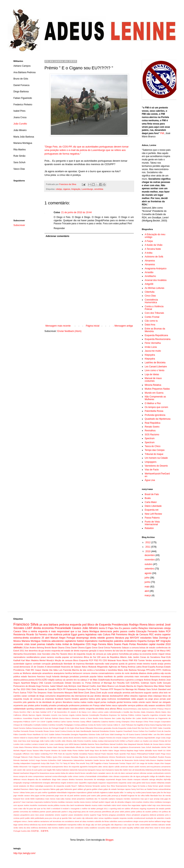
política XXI (157, 812)
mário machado (105, 805)
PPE (55, 754)
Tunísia (122, 763)
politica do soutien (144, 812)
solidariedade (20, 709)
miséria (146, 802)
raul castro (77, 818)
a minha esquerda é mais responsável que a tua (55, 631)
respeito (116, 818)
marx (137, 676)
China (68, 648)
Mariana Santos (46, 747)
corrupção (46, 664)
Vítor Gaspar (165, 763)
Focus (135, 731)
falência (81, 786)
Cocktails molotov (40, 725)
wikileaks (18, 648)
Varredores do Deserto (156, 466)
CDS (88, 644)
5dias (155, 638)
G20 (127, 683)
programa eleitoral (148, 815)
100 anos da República (108, 657)
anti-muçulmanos (154, 767)
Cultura (107, 635)
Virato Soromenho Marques (60, 693)
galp (58, 789)
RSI (136, 660)
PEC (151, 635)
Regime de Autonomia (88, 757)
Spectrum (150, 438)
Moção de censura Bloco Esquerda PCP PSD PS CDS (81, 660)
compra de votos (25, 776)
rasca (114, 705)
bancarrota (83, 770)
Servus (102, 760)
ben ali (132, 770)
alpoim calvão (114, 767)
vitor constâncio (77, 828)
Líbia (53, 654)
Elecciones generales (103, 728)
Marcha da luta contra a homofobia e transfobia (94, 670)
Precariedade (63, 628)
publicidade (39, 818)
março (148, 595)
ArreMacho (150, 276)
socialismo (35, 638)
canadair (102, 773)
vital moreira (53, 828)
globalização (57, 664)
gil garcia (88, 789)
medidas (61, 802)
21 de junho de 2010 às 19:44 (76, 212)
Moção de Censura (138, 635)
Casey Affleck (86, 722)
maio (147, 587)
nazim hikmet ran (154, 702)
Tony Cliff (90, 763)
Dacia (152, 725)
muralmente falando (83, 805)
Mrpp (92, 750)
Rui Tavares (62, 654)
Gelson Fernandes (63, 734)
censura (86, 673)
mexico (88, 802)
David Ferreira (19, 728)
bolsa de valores (68, 773)
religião (51, 680)
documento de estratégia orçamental (99, 779)
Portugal (71, 638)
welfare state (139, 828)
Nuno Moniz (122, 660)
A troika (149, 253)
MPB (71, 744)
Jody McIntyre (70, 686)
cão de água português (139, 776)
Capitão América (53, 722)
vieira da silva (24, 828)
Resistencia (19, 635)
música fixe (126, 805)
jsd (131, 654)
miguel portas (100, 702)
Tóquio (129, 763)
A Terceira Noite (153, 249)
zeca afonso (110, 709)
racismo (50, 657)
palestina (119, 641)
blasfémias (166, 770)
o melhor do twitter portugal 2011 (94, 809)
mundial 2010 (163, 644)
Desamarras (37, 728)
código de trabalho (157, 776)
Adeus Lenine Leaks (100, 712)
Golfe (159, 683)
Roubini (161, 757)
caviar (24, 696)
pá (58, 818)
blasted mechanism (21, 773)
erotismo (70, 783)
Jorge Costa (161, 738)
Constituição (58, 683)
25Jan (26, 648)
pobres (127, 812)
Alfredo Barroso (29, 715)
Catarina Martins (108, 722)
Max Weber (159, 686)
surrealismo (128, 821)
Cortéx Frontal (152, 317)
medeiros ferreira (50, 802)
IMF (158, 641)
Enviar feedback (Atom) (69, 331)
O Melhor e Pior (153, 403)
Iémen (60, 738)
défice (127, 696)
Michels (17, 750)
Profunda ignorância (155, 415)
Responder (59, 228)
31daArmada (104, 680)
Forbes (141, 731)
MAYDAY (135, 638)
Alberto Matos (161, 712)
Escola (115, 728)
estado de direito (72, 651)
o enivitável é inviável (60, 809)
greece (115, 654)
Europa (151, 641)
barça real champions (105, 770)
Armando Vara (165, 715)
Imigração (76, 189)
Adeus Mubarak (89, 667)
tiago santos (18, 825)
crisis (111, 776)
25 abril (46, 638)
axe (45, 770)
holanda (56, 676)
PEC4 (60, 689)
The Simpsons (40, 693)
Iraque (38, 670)
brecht (78, 773)
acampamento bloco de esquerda (65, 767)
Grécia (107, 648)
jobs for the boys (164, 792)
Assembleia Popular (31, 718)
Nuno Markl (158, 750)
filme (113, 786)
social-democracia (22, 667)
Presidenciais (120, 625)
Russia (168, 757)
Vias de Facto (152, 470)
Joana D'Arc (93, 738)
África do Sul (90, 657)
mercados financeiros (150, 676)
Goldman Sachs (148, 683)
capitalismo (70, 641)
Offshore (26, 754)
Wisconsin (23, 767)
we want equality (126, 828)
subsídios (113, 821)
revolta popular (62, 657)
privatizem (136, 815)
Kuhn (117, 741)
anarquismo (59, 673)
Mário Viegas (114, 750)
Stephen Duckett (164, 760)
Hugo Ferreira (99, 644)
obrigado (167, 702)
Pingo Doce (166, 754)
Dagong (159, 725)
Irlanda (45, 670)
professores (74, 705)
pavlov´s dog (67, 812)
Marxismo (149, 686)
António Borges (151, 680)
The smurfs (80, 763)
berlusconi (77, 673)
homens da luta (112, 651)
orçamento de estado (156, 809)
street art (78, 821)
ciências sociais (146, 773)
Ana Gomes (63, 715)
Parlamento (116, 648)
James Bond (68, 738)
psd (84, 625)
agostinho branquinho (89, 767)
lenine (155, 654)
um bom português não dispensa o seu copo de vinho (117, 825)
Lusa (51, 744)
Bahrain (48, 718)
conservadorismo (106, 673)
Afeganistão (102, 667)
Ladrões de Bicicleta (155, 363)
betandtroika (140, 770)
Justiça (94, 741)
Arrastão (149, 272)
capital (152, 644)
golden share (97, 789)
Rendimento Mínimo (107, 757)
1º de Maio (92, 680)
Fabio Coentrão (164, 728)
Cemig (118, 722)
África (119, 709)
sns (63, 821)
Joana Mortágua (91, 631)
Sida (108, 760)
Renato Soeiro (152, 427)
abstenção (37, 673)
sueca (120, 821)
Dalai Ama (150, 325)
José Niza (22, 741)
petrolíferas (107, 812)
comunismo (51, 696)
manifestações (106, 641)
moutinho (33, 805)
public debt (30, 818)
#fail (29, 712)
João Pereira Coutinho (82, 741)
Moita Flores (72, 750)
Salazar (125, 648)
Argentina (154, 715)
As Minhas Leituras (154, 288)
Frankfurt (152, 731)
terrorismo (78, 657)
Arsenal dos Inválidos (156, 280)
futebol (80, 641)
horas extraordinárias (162, 789)
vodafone (93, 828)
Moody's (50, 660)
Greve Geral (97, 648)
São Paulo (51, 763)
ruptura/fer (122, 705)
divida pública (153, 673)
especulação (93, 783)
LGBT (29, 628)
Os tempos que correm (156, 407)
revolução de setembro (155, 818)
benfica (69, 673)
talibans (158, 821)
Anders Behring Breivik (40, 648)
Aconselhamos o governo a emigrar (127, 680)
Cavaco (77, 628)
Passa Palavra (152, 518)
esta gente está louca (141, 783)
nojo (154, 805)
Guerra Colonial (141, 734)
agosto (148, 573)
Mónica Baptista (127, 750)
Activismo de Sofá (154, 257)
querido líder (67, 818)
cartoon (136, 773)
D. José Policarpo (126, 725)
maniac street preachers (75, 799)
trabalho (50, 644)
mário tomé (116, 805)
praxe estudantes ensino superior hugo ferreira (88, 815)
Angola (72, 715)
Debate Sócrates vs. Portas (78, 683)
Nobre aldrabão (146, 750)
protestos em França (90, 705)
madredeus (40, 799)
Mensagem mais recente (58, 326)
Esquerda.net (152, 510)
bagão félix (51, 770)
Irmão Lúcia (151, 347)
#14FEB (153, 709)
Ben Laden (117, 718)
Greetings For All (121, 734)
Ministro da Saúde (59, 750)
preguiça (112, 815)
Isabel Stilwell (56, 686)
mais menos (50, 799)
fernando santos (99, 786)
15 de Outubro (38, 667)
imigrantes (71, 792)
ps (41, 625)
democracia (106, 631)
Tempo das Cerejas (155, 450)
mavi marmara (28, 802)
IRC (33, 670)
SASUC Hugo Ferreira (38, 760)
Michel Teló (166, 747)
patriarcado (56, 812)
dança (168, 776)
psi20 (22, 818)
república (108, 818)
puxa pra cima (51, 818)
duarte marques (134, 779)
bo (38, 773)
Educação (141, 631)
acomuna (157, 660)
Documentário (30, 654)
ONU (28, 689)
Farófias (17, 731)
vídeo (108, 828)
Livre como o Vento (155, 370)
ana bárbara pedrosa (56, 625)
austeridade (19, 664)
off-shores (135, 809)
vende (168, 825)
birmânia (158, 770)
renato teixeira (143, 664)
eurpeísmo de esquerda (54, 786)
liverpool (17, 799)
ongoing (143, 809)
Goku (98, 734)
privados (53, 705)
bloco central (156, 625)
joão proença (113, 796)
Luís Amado (120, 686)
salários (37, 821)
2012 (148, 542)
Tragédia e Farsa (101, 763)
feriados (75, 699)
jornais (163, 699)
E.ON (67, 728)
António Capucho (142, 715)
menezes (69, 802)
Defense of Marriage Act (104, 683)
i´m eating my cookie (132, 792)
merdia (76, 802)
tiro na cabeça (80, 680)
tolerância (34, 825)
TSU (57, 763)
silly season (150, 705)
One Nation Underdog (39, 754)
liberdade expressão (95, 664)
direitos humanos (76, 779)
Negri (136, 750)
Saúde (96, 760)
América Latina (135, 667)
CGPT (33, 722)
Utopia (157, 763)
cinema (94, 673)
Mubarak (112, 660)
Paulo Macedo (107, 754)
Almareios (150, 261)
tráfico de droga (84, 825)
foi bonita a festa (145, 786)
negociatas (136, 805)
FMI (162, 133)
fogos (135, 786)
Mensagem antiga (124, 326)
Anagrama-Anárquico (156, 269)
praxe (43, 657)
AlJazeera (150, 712)
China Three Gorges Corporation (157, 722)
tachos (151, 821)
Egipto (88, 648)
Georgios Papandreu (79, 734)
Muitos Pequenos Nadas (157, 389)
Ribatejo (142, 689)
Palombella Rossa (154, 411)
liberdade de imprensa (74, 664)
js (120, 796)
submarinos (40, 709)
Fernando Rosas (28, 731)
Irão (51, 670)
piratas (31, 705)
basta (117, 770)
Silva (112, 760)
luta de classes (127, 651)
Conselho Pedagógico (65, 725)
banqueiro (92, 770)
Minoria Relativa (153, 385)
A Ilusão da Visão (154, 245)
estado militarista (158, 783)
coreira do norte (122, 673)
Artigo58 (149, 284)
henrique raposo (124, 789)
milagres (128, 802)
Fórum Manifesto (34, 734)
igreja (104, 699)
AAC (168, 651)
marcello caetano (108, 799)
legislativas (91, 635)
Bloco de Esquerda (99, 625)
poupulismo (25, 815)
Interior (16, 738)
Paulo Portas (129, 644)
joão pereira (102, 796)
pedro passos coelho (124, 631)
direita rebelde (97, 638)
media (90, 702)
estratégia (39, 786)
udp (92, 825)
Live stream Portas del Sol (160, 741)
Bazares (108, 718)
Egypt (74, 635)
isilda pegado (137, 699)
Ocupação (18, 754)
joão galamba (29, 702)
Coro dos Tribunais (154, 313)
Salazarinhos (79, 760)
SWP (59, 760)
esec (76, 783)
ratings (150, 651)
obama (17, 680)
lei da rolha (140, 796)
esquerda (76, 625)
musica (94, 805)
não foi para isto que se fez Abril (37, 809)
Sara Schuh (152, 689)
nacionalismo (19, 657)
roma (24, 821)
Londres (28, 744)
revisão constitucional (136, 818)
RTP (111, 689)
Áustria (24, 831)
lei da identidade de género (49, 702)
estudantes (146, 638)
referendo (89, 818)
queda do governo (127, 664)
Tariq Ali (66, 763)
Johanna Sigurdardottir (146, 738)
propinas (114, 664)
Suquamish (36, 763)
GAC (46, 734)
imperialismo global (84, 792)
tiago (169, 821)
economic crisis (21, 644)
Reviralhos (150, 431)
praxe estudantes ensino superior (54, 815)
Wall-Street (78, 693)
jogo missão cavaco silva (24, 796)
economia (48, 628)
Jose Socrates (44, 654)
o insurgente (74, 809)
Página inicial (93, 326)
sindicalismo (130, 641)
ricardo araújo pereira (161, 664)
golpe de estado (110, 789)
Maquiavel (132, 744)
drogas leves (121, 779)
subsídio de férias (102, 821)
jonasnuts (50, 796)
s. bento (30, 821)
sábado (66, 709)
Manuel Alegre (58, 638)
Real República (152, 423)
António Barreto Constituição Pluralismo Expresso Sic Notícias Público (105, 715)
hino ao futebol (146, 789)
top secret (42, 825)
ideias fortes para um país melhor (34, 792)
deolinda (134, 673)
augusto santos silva (153, 693)
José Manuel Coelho (86, 686)
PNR (131, 660)
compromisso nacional (42, 776)
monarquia (166, 676)
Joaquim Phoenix (129, 738)
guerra (81, 635)
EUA (168, 657)
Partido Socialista (80, 754)
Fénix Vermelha (153, 343)
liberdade (154, 796)
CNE (41, 683)
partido (168, 809)
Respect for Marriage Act (126, 689)
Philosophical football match (148, 754)
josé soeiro (92, 796)
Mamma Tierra (94, 744)
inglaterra (104, 792)
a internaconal (45, 767)
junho (148, 582)
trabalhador (62, 825)
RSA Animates (64, 757)
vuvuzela (101, 828)
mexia (82, 802)
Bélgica (34, 683)
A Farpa (149, 241)
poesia (31, 680)
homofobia (124, 654)
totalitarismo (52, 825)
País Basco (131, 754)
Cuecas (110, 725)
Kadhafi (17, 660)
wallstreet (115, 828)
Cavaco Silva (20, 631)
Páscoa (37, 757)
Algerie (39, 715)
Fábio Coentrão (20, 734)
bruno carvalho (87, 773)
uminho (82, 709)
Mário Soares (114, 644)
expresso (84, 651)
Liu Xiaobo (144, 741)
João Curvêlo (20, 124)
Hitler (150, 734)
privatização (63, 705)
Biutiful (145, 718)
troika (58, 644)
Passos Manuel (94, 754)
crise (50, 635)
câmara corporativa (121, 776)
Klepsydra (150, 355)
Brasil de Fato (152, 494)
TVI (61, 763)
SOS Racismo (152, 435)
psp (127, 638)
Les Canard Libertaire (156, 367)
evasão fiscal (70, 786)
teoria (102, 628)
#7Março (160, 709)
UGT (134, 763)
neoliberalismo (33, 657)
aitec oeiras (103, 767)
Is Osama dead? (33, 738)
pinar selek (120, 812)
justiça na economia (142, 654)
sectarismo (45, 821)
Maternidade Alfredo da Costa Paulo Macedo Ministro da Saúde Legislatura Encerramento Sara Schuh (108, 747)
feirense (89, 786)
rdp (83, 818)
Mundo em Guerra (154, 393)
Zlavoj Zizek (95, 693)
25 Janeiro (72, 712)
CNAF (43, 722)
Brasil (145, 667)
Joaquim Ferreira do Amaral (110, 738)
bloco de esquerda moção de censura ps (87, 654)
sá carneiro (68, 680)
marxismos (135, 799)
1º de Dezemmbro (60, 712)
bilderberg (150, 770)
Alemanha (18, 654)
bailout (59, 770)
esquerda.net (57, 651)
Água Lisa (150, 480)
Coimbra (52, 725)
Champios (125, 722)
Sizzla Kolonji (139, 760)
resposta (123, 818)
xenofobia (99, 189)
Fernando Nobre (156, 631)
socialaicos (69, 821)
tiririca (27, 825)
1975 (49, 712)
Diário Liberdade (153, 506)
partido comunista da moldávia (26, 812)
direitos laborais (102, 696)
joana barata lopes (149, 792)
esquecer (102, 783)
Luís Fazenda (65, 670)
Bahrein (55, 718)
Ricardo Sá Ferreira (37, 635)
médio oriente (138, 702)
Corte (104, 725)
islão (122, 792)
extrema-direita (21, 638)
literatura (120, 638)
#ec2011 (23, 712)
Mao (125, 744)
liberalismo (68, 702)
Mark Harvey (59, 747)
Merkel (43, 660)
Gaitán (52, 734)
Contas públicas (81, 725)
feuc (108, 786)
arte (15, 770)
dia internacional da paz (83, 696)
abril (147, 591)
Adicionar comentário (57, 236)
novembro (150, 560)
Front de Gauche (164, 731)
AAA (89, 712)
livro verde (25, 799)
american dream (127, 767)
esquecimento (112, 783)
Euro (147, 728)
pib (113, 812)
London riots (18, 744)
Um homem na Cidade (156, 458)
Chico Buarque (136, 722)
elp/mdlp (167, 779)
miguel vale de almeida (114, 802)
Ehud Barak (80, 728)
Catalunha (96, 722)
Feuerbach (128, 731)
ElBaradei (89, 728)
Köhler (122, 741)
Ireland (23, 738)
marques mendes (123, 799)
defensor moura (20, 779)
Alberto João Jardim (130, 657)
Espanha (142, 641)
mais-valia (60, 799)
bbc (121, 770)
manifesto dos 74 (93, 799)
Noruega (141, 670)
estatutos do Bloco (27, 786)
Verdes (149, 660)
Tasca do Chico (153, 446)
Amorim (54, 715)
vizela (87, 828)
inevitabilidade (124, 699)
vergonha (90, 709)
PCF (51, 754)
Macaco (77, 744)
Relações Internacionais (151, 628)
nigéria (144, 805)
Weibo (16, 767)
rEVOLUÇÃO (41, 680)
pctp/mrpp (77, 812)
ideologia (64, 676)
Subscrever (19, 225)
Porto (89, 689)
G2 (42, 734)
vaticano (162, 825)
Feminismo (122, 635)
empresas (50, 699)
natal (107, 664)
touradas (74, 709)
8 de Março (82, 712)
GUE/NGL (135, 683)
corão (70, 776)
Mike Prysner (45, 750)
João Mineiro (90, 628)
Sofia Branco (151, 760)
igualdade (52, 792)
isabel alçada (114, 792)
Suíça (43, 763)
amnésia (127, 693)
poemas (41, 644)
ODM (168, 750)
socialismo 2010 (163, 705)
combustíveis (158, 773)
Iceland (168, 734)
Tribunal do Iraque (154, 454)
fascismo (32, 676)
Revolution (142, 644)
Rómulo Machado (21, 760)
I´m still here (52, 738)
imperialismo (91, 641)
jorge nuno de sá (62, 796)
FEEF (155, 728)
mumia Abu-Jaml (67, 805)
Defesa (29, 728)
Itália (55, 670)
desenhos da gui (36, 651)
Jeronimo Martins (81, 738)
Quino (55, 757)
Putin (31, 757)
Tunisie (141, 660)
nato (100, 635)
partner (42, 812)
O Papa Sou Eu (114, 628)
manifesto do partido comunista (119, 676)
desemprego (83, 638)
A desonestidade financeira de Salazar (63, 667)
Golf (103, 734)
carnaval (129, 773)
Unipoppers (151, 462)
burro (95, 773)
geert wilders (78, 789)
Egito (72, 728)
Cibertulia (150, 292)
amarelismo (48, 673)
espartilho (83, 783)
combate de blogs (36, 696)
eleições (159, 779)
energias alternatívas (51, 783)
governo (110, 638)
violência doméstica (39, 828)
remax (101, 818)
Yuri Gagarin (33, 767)
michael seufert (98, 802)
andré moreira (140, 767)
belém (126, 770)
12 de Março (160, 651)
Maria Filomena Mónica (29, 747)
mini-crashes (137, 802)
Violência (46, 641)
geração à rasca (97, 651)
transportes (72, 825)
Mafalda (84, 744)
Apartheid (25, 683)
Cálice (116, 725)
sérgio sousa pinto (141, 821)
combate (37, 664)
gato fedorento (66, 789)
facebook (59, 699)
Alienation (46, 715)
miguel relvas (164, 654)
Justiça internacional (106, 741)
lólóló (32, 799)
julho (147, 578)
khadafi (124, 796)
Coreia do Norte (94, 725)
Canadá (48, 683)
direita (37, 628)
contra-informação (60, 776)
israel (33, 644)
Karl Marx (26, 660)
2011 (148, 547)
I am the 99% (159, 734)
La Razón (129, 741)
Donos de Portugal (51, 728)
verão (16, 828)
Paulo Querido (120, 754)
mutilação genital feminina (119, 702)
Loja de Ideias (152, 374)
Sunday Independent (22, 763)
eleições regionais (138, 696)
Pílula (43, 757)
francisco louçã (44, 676)
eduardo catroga (148, 779)
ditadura (143, 673)
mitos (152, 802)
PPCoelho (151, 670)
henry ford (136, 789)
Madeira (35, 660)
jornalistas (74, 676)
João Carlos (45, 741)
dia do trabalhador (43, 779)
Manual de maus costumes (153, 380)
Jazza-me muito (153, 351)
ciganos (67, 189)
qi (60, 818)
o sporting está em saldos (119, 809)
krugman (131, 796)
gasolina (84, 699)
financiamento (122, 786)
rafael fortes (106, 705)
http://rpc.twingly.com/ (24, 853)
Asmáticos (18, 718)
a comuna (134, 648)
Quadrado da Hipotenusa (158, 419)
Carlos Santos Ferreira (70, 722)
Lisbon (137, 741)
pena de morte (88, 812)
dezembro (150, 555)
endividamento (36, 783)
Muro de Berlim (101, 750)
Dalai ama (166, 725)
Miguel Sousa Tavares (30, 750)
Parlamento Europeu (76, 689)
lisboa (100, 676)
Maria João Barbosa (127, 670)
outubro (149, 564)
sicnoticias (57, 821)
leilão (147, 796)
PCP (168, 631)
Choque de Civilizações (23, 725)
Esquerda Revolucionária (158, 339)
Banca (62, 718)
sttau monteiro (88, 821)
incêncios (112, 699)
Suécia (23, 693)
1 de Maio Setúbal (39, 712)
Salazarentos (67, 760)
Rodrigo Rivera (138, 625)
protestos (161, 815)
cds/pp (59, 189)
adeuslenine (58, 641)
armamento (166, 767)
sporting (30, 709)
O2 (164, 750)
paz (25, 705)
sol (71, 657)
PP (64, 689)
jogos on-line (40, 796)
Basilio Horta (98, 718)
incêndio (96, 792)
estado (24, 676)
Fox (146, 731)
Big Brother (127, 718)
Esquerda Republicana (156, 335)
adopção (118, 693)
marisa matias (80, 702)
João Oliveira (67, 741)
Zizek (87, 693)
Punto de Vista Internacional (152, 523)
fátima (53, 789)
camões (17, 696)
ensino (48, 651)
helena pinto (95, 699)
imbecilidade (62, 792)
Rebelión (149, 528)
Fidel (28, 670)
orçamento (18, 705)
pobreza (24, 680)
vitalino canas (64, 828)
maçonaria (38, 802)
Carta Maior (151, 502)
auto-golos (38, 770)
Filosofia (121, 683)
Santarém (89, 760)
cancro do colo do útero (115, 773)
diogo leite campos (60, 779)
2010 (148, 551)
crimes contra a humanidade (85, 776)
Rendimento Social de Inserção (129, 757)
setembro (150, 569)
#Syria (16, 712)
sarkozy (59, 680)
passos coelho (130, 628)
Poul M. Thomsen (100, 689)
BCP (42, 718)
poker (133, 812)
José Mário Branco (105, 686)
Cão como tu (151, 321)
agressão (166, 660)
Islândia (43, 738)
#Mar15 (167, 709)
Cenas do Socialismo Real (153, 657)
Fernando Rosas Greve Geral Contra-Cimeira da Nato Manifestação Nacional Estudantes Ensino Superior (79, 731)
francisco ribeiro (28, 789)
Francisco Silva (26, 624)
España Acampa (156, 667)
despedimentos (64, 696)
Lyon (66, 744)
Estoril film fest (138, 728)
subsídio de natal (54, 709)
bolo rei (167, 693)
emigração (18, 783)
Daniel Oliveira (78, 648)
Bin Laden (137, 718)
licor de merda (165, 796)
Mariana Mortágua (31, 641)
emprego (26, 783)
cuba (109, 654)
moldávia (158, 802)
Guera (131, 734)
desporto (31, 779)
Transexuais (114, 763)
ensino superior (163, 635)
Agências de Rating (118, 667)
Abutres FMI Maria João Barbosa (136, 709)
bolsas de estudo (147, 648)
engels (63, 783)
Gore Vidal (109, 734)
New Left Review (153, 514)
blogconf (33, 773)
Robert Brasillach (150, 757)
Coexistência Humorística (151, 301)
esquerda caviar (125, 783)
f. (77, 786)
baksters (66, 770)
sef (51, 821)
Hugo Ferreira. (43, 686)
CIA (38, 722)
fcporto (68, 699)
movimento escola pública (49, 805)
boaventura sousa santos (50, 773)
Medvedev (156, 747)
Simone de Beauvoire (124, 760)
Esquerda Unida (125, 728)
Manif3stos (104, 744)
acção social (108, 693)
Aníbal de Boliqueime (74, 644)
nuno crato (18, 809)
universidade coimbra (149, 825)
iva (146, 699)
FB (151, 728)
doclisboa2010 (117, 696)
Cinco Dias (150, 296)
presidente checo (124, 815)
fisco (130, 786)
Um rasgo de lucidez (145, 763)
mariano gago (140, 651)
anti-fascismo (137, 693)
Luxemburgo (87, 189)
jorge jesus (154, 699)
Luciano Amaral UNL (40, 744)
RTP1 (159, 670)
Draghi (62, 728)
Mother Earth (84, 750)
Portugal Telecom (21, 757)
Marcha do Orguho (135, 686)
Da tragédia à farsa (142, 725)
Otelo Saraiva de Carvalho (44, 689)
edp (162, 673)
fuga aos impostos (42, 789)
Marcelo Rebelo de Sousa (147, 744)
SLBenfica (52, 760)
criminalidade (102, 776)
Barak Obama (58, 648)
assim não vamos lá (25, 770)
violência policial (62, 635)
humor (16, 792)
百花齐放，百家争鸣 (40, 831)
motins (26, 805)
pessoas (98, 812)
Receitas (75, 757)
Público (49, 757)
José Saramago (33, 741)
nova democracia (163, 805)
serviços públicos (136, 705)
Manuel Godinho (116, 744)
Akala (143, 712)
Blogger (110, 840)
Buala (148, 498)
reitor (96, 818)
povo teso (35, 815)
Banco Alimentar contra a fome (79, 718)
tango (164, 821)
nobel (149, 805)
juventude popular (88, 676)
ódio (29, 831)
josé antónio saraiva (78, 796)
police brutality (41, 705)
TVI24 (30, 693)
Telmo (73, 763)
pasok (48, 812)
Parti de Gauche (65, 754)
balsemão (74, 770)
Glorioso (92, 734)
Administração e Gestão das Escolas (125, 712)
